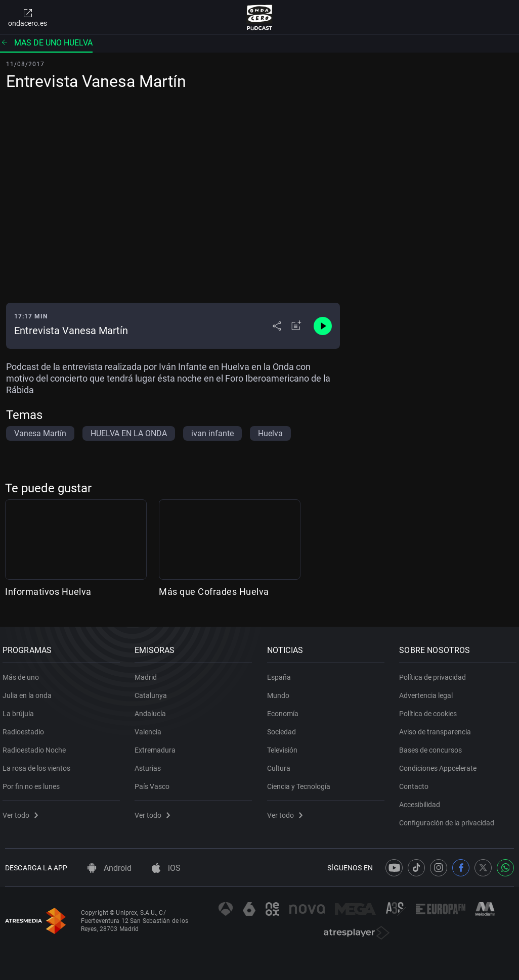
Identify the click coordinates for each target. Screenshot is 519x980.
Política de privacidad (436, 673)
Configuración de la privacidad (450, 819)
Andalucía (153, 710)
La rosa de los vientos (39, 764)
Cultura (281, 764)
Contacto (417, 782)
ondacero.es (28, 17)
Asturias (151, 764)
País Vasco (155, 782)
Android (110, 868)
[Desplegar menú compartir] (277, 326)
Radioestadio (26, 728)
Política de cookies (431, 710)
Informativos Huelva (48, 592)
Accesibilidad (423, 801)
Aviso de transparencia (438, 728)
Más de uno (23, 673)
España (282, 673)
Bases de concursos (434, 746)
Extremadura (158, 746)
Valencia (151, 728)
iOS (166, 868)
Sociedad (284, 728)
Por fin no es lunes (34, 782)
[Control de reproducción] (323, 326)
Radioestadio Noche (37, 746)
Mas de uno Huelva (46, 43)
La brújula (21, 710)
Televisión (285, 746)
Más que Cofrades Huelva (214, 592)
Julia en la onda (30, 691)
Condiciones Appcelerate (441, 764)
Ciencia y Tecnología (301, 782)
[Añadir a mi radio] (296, 326)
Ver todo (23, 811)
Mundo (281, 691)
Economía (285, 710)
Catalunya (154, 691)
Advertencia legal (429, 691)
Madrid (149, 673)
